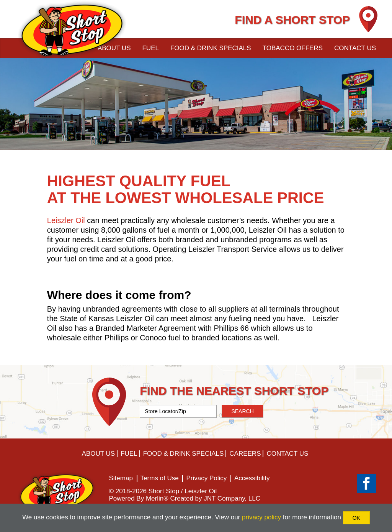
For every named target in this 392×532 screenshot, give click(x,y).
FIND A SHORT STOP (292, 20)
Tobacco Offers (293, 48)
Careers (245, 454)
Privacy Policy (206, 478)
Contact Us (355, 48)
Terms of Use (160, 478)
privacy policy (261, 517)
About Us (99, 454)
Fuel (150, 48)
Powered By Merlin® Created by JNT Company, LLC (185, 498)
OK (356, 518)
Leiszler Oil (66, 220)
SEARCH (242, 411)
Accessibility (252, 478)
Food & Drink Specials (211, 48)
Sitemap (121, 478)
